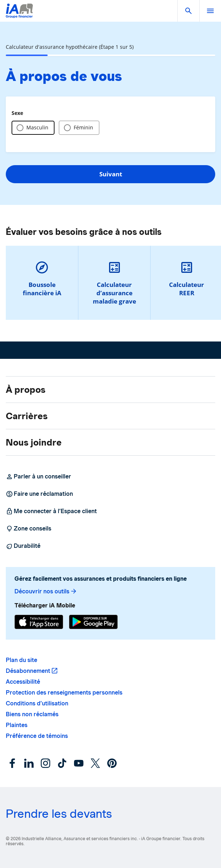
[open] (210, 11)
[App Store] (39, 623)
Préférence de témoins (37, 736)
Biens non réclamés (32, 714)
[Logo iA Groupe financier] (19, 15)
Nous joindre (34, 442)
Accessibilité (23, 682)
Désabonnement (28, 671)
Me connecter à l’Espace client (51, 511)
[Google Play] (93, 623)
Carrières (27, 416)
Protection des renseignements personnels (64, 693)
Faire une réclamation (39, 494)
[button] (188, 11)
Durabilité (23, 546)
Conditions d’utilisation (37, 703)
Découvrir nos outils (46, 591)
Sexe (17, 113)
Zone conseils (29, 529)
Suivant (111, 174)
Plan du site (21, 660)
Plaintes (17, 725)
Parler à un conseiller (38, 477)
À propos (26, 390)
